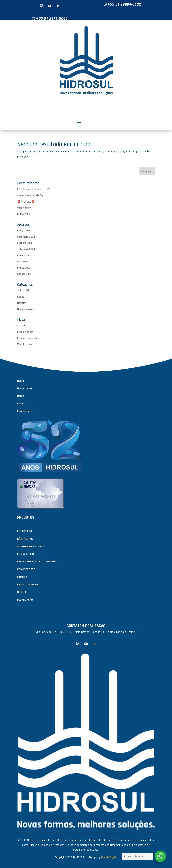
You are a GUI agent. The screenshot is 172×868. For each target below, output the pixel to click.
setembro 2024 (26, 237)
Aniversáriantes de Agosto (33, 195)
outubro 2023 (25, 243)
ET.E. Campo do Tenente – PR (34, 189)
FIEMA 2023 (24, 214)
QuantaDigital (109, 857)
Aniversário (24, 291)
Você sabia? (24, 208)
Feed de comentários (29, 338)
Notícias (22, 303)
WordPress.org (26, 344)
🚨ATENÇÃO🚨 (26, 202)
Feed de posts (25, 332)
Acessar (22, 326)
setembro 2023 (26, 249)
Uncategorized (26, 309)
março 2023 (24, 268)
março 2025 (24, 231)
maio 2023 (23, 256)
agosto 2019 (24, 274)
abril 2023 (23, 262)
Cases (21, 297)
